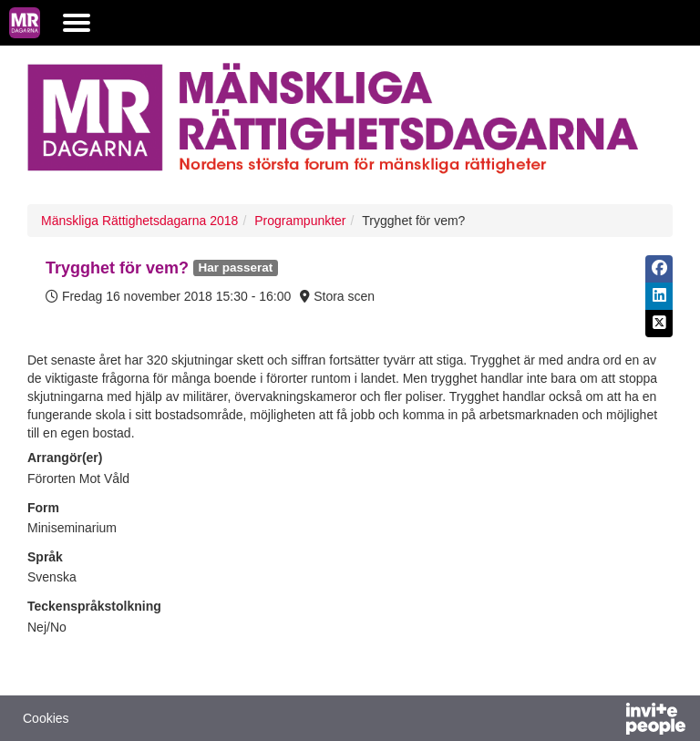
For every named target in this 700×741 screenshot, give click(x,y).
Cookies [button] (46, 718)
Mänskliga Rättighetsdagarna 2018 (139, 221)
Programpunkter (300, 221)
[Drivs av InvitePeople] (608, 721)
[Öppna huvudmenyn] (77, 23)
